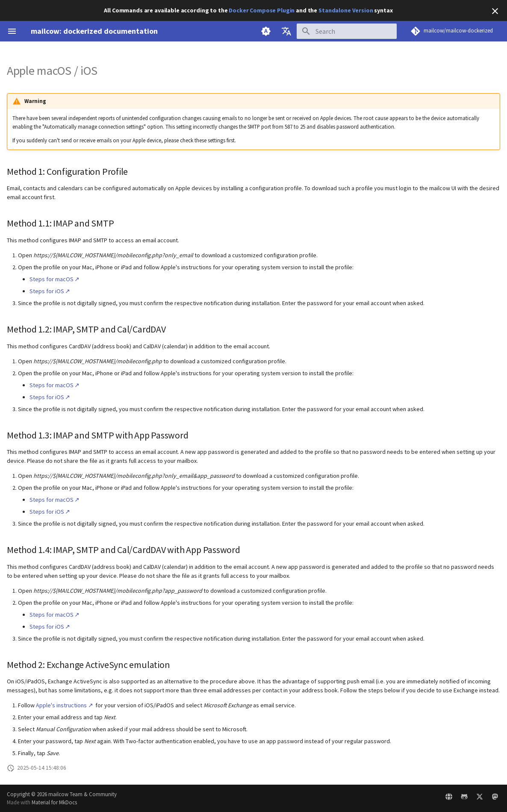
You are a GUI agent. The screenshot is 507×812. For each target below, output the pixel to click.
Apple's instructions (61, 705)
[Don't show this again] (495, 11)
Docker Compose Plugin (262, 10)
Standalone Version (346, 10)
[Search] (347, 31)
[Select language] (286, 31)
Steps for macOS (52, 279)
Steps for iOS (47, 291)
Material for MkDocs (54, 802)
